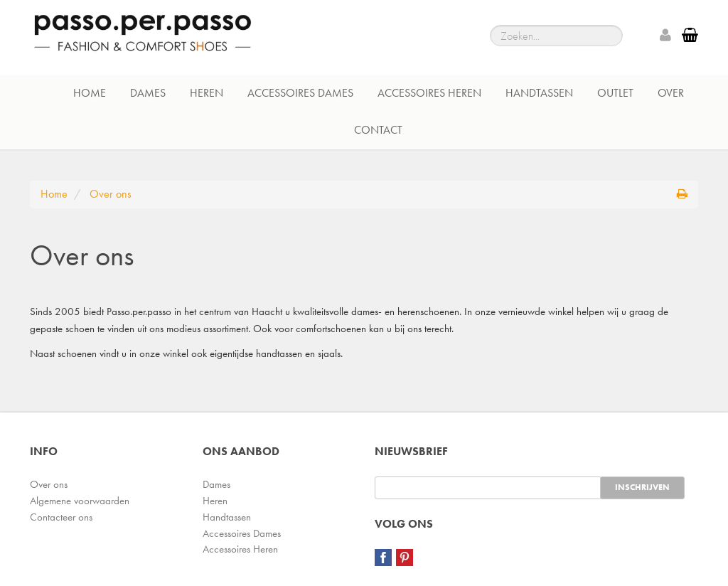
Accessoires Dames (300, 93)
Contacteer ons (61, 517)
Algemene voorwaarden (80, 501)
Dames (148, 93)
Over (671, 93)
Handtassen (539, 93)
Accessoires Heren (429, 93)
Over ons (49, 484)
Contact (378, 130)
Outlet (615, 93)
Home (90, 93)
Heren (207, 93)
